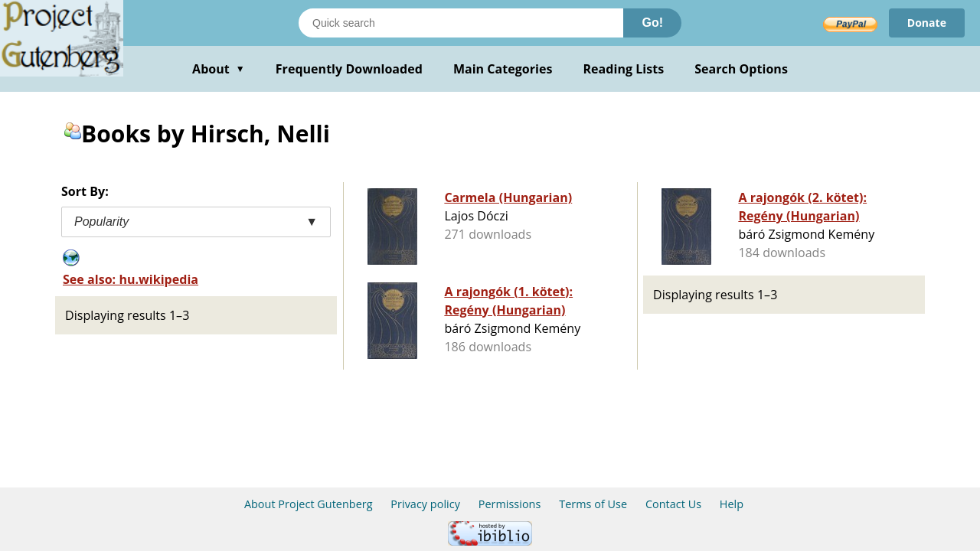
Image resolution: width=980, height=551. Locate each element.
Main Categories (503, 69)
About (219, 69)
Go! (652, 23)
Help (732, 504)
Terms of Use (593, 504)
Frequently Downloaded (349, 69)
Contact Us (673, 504)
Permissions (510, 504)
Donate (927, 23)
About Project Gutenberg (309, 504)
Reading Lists (624, 69)
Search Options (741, 69)
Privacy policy (425, 504)
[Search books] (461, 23)
